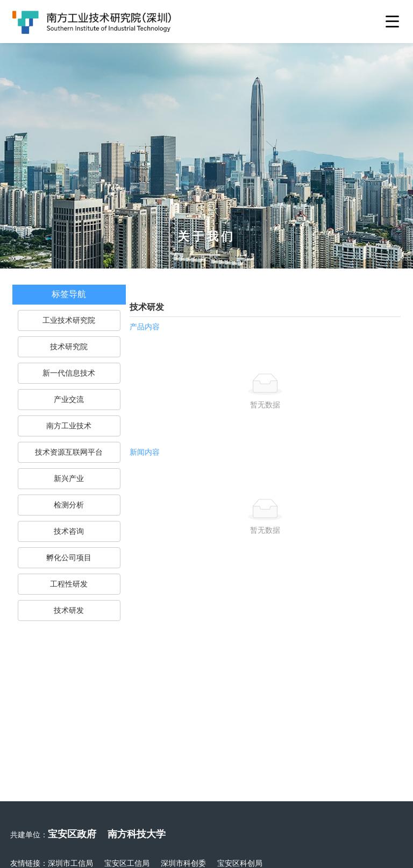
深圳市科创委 (183, 863)
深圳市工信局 (70, 863)
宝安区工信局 (127, 863)
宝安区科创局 (240, 863)
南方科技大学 (137, 834)
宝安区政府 (72, 834)
